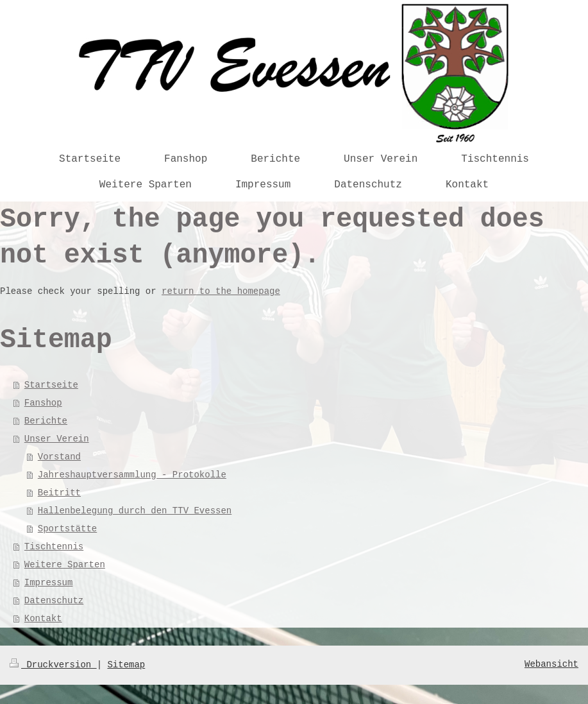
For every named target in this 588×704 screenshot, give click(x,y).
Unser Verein (57, 439)
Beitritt (59, 493)
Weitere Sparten (65, 565)
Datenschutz (54, 601)
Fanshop (43, 403)
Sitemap (126, 665)
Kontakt (43, 619)
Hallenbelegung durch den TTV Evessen (135, 511)
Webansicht (551, 664)
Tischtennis (54, 547)
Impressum (49, 583)
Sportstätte (67, 529)
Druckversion (53, 665)
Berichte (46, 421)
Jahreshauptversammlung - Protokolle (132, 475)
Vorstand (59, 457)
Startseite (51, 385)
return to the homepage (221, 291)
